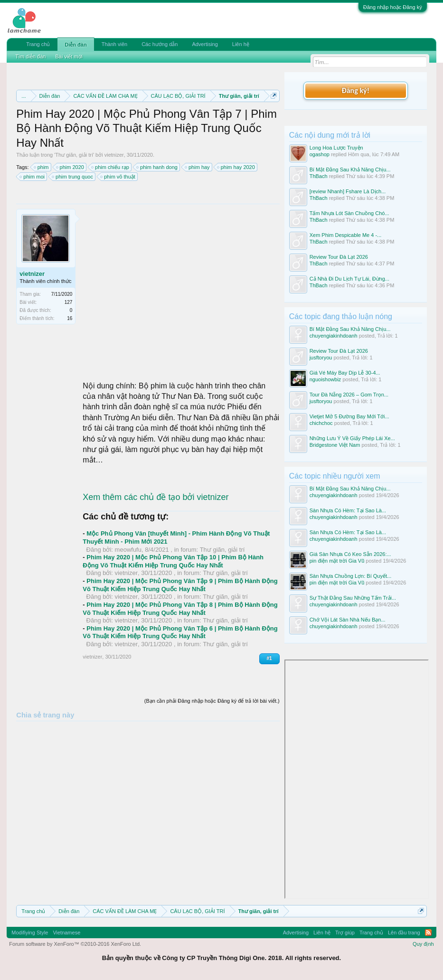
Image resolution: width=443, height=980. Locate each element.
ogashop (320, 154)
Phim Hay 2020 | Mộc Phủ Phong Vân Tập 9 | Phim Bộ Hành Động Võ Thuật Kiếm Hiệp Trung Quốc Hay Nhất (180, 585)
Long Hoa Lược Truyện (336, 148)
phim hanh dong (157, 167)
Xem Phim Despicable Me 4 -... (346, 235)
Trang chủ (38, 44)
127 (69, 302)
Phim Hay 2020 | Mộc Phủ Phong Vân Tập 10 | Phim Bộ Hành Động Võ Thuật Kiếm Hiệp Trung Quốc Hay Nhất (173, 561)
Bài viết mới (69, 57)
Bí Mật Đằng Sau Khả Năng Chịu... (350, 170)
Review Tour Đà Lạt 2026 (339, 257)
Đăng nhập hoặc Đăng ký (393, 7)
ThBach (319, 176)
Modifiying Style (30, 933)
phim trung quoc (73, 177)
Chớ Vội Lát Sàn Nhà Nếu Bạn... (348, 620)
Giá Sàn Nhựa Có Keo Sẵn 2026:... (350, 554)
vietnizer (114, 155)
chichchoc (321, 423)
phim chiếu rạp (111, 167)
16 (70, 318)
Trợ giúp (345, 933)
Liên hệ (241, 44)
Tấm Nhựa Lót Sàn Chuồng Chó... (349, 213)
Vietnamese (66, 933)
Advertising (205, 44)
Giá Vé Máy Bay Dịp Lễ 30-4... (345, 373)
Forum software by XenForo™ (75, 944)
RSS (428, 933)
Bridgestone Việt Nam (335, 445)
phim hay (198, 167)
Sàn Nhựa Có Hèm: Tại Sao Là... (348, 510)
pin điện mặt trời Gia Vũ (337, 561)
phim (42, 167)
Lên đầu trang (404, 933)
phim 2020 (71, 167)
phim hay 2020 (236, 167)
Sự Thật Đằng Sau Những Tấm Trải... (353, 598)
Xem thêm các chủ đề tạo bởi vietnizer (156, 497)
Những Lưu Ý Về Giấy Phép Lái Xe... (352, 438)
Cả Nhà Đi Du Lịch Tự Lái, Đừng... (349, 279)
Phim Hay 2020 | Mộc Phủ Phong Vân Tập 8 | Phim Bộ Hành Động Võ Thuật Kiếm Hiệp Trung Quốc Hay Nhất (180, 609)
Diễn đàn (75, 45)
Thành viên (114, 44)
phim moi (33, 177)
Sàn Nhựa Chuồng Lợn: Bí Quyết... (351, 576)
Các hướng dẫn (160, 44)
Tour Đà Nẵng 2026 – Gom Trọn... (349, 395)
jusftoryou (321, 358)
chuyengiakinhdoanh (334, 336)
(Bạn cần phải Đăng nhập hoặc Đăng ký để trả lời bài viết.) (212, 701)
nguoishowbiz (325, 379)
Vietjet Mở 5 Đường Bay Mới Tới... (349, 416)
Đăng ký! (355, 90)
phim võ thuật (118, 177)
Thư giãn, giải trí (74, 155)
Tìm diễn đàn (30, 57)
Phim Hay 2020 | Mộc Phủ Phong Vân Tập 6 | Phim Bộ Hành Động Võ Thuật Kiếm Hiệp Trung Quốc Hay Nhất (180, 632)
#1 (269, 658)
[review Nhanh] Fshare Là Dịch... (348, 191)
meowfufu (128, 550)
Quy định (423, 944)
